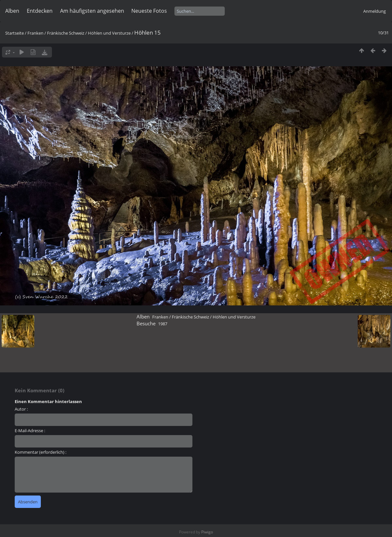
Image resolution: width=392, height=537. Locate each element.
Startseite (15, 33)
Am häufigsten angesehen (92, 11)
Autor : (21, 409)
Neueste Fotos (149, 11)
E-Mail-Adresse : (30, 431)
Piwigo (207, 532)
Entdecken (40, 11)
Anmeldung (375, 11)
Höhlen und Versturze (109, 33)
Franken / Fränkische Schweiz (56, 33)
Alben (12, 11)
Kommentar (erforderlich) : (41, 452)
